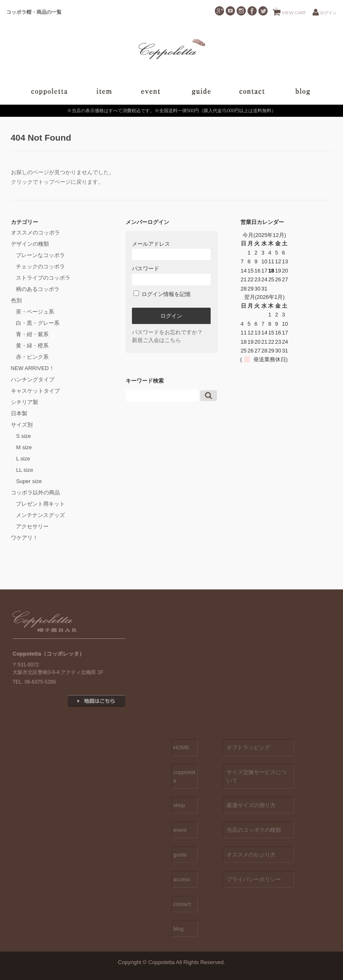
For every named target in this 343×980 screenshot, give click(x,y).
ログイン (328, 13)
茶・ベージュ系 (35, 312)
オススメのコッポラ (35, 233)
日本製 (19, 413)
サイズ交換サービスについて (257, 776)
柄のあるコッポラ (38, 289)
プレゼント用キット (40, 504)
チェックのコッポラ (40, 266)
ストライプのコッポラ (43, 278)
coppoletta (184, 776)
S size (23, 436)
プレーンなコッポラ (40, 255)
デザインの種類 (30, 244)
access (182, 879)
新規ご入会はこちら (156, 340)
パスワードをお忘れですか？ (167, 332)
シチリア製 (24, 402)
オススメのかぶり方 (251, 855)
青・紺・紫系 (32, 334)
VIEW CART (291, 11)
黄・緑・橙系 (32, 346)
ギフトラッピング (248, 747)
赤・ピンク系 (32, 357)
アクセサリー (32, 526)
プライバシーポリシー (254, 879)
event (180, 830)
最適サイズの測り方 (251, 805)
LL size (24, 470)
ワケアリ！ (24, 538)
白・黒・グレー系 (38, 323)
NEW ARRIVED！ (33, 368)
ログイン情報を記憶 (162, 294)
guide (180, 855)
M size (24, 447)
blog (179, 929)
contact (182, 904)
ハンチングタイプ (33, 379)
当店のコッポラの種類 (254, 830)
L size (23, 459)
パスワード (171, 275)
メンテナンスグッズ (40, 515)
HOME (182, 747)
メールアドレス (171, 251)
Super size (29, 481)
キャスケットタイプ (35, 391)
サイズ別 (22, 425)
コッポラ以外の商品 (35, 493)
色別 (16, 300)
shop (179, 805)
